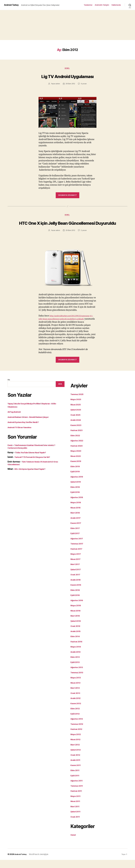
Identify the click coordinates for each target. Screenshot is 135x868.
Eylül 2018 (76, 500)
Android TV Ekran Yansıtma (21, 435)
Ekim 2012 (76, 717)
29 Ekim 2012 (70, 84)
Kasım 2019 (76, 469)
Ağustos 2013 (77, 675)
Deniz (10, 453)
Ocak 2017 (76, 583)
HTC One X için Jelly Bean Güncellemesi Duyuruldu (67, 227)
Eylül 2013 (76, 670)
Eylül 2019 (76, 480)
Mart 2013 (76, 696)
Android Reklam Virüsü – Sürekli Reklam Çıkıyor (31, 425)
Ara (9, 388)
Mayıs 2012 (76, 742)
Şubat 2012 (76, 758)
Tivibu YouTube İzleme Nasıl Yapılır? (33, 461)
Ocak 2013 (76, 701)
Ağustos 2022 (78, 449)
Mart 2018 (76, 521)
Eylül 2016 (76, 603)
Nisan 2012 (76, 747)
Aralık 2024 (76, 428)
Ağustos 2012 (77, 727)
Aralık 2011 (76, 768)
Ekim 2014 (76, 644)
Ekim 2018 (76, 495)
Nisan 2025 (76, 413)
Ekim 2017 (76, 536)
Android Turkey (12, 5)
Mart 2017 (76, 572)
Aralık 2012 (76, 706)
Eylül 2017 (76, 541)
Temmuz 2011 (77, 794)
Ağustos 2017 (77, 547)
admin (57, 84)
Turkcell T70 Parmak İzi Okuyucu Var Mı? (34, 465)
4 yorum (84, 84)
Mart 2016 (76, 624)
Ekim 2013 (76, 665)
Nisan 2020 (76, 464)
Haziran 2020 (77, 454)
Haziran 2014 (77, 650)
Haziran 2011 (77, 799)
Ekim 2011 (76, 778)
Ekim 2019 (76, 474)
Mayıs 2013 (76, 686)
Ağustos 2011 (77, 789)
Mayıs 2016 (76, 614)
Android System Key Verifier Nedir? (25, 430)
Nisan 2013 (76, 691)
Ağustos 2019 (78, 485)
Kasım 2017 (76, 531)
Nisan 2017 (76, 567)
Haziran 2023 (77, 438)
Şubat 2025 (76, 418)
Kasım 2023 (76, 433)
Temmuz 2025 (78, 402)
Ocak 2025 (76, 423)
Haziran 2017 (77, 557)
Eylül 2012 (76, 722)
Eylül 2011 (76, 784)
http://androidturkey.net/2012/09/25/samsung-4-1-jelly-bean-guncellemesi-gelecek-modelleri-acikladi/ (67, 327)
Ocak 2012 (76, 763)
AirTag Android (15, 420)
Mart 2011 (76, 815)
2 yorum (84, 239)
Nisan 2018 (76, 516)
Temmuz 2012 (78, 732)
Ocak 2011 (76, 825)
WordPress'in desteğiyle (40, 862)
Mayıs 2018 (76, 510)
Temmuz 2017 (78, 552)
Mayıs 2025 (76, 407)
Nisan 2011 (76, 809)
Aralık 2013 (76, 660)
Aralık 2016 (76, 588)
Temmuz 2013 (78, 681)
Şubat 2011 (76, 820)
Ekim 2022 (76, 444)
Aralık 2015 (76, 639)
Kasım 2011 (76, 773)
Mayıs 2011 (76, 804)
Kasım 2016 (76, 593)
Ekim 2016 (76, 598)
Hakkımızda (116, 5)
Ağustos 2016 (78, 608)
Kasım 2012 (76, 711)
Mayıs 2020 (76, 459)
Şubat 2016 (76, 629)
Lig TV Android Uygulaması (67, 76)
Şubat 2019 (76, 490)
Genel (68, 69)
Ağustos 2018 (78, 505)
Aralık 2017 (76, 526)
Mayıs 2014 (76, 655)
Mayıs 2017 (76, 562)
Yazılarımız (88, 5)
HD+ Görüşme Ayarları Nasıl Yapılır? (32, 477)
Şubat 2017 (76, 578)
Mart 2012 (76, 753)
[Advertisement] (67, 25)
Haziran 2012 (77, 737)
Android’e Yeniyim (102, 5)
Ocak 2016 (76, 634)
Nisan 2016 (76, 619)
